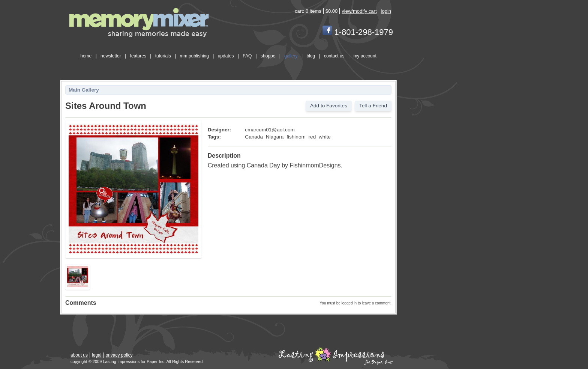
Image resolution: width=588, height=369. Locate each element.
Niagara (275, 137)
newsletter (111, 56)
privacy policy (119, 355)
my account (365, 56)
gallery (291, 56)
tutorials (163, 56)
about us (79, 355)
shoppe (268, 56)
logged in (349, 303)
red (312, 137)
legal (97, 355)
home (86, 56)
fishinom (296, 137)
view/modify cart (359, 11)
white (325, 137)
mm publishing (194, 56)
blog (311, 56)
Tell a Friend (373, 106)
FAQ (247, 56)
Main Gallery (84, 90)
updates (226, 56)
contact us (334, 56)
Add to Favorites (329, 106)
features (138, 56)
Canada (254, 137)
